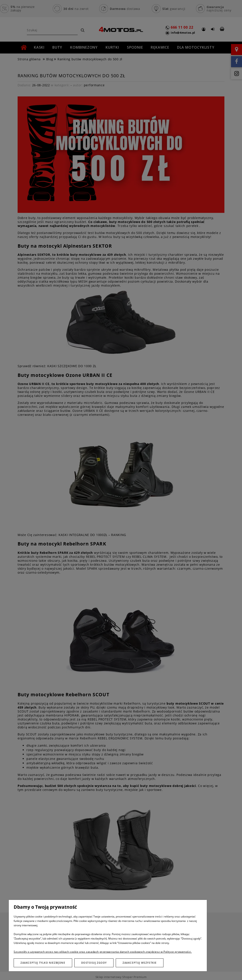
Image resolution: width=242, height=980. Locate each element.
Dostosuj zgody (94, 963)
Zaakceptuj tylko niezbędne (43, 963)
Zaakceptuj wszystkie (140, 963)
